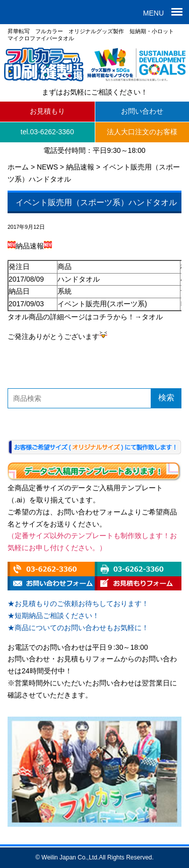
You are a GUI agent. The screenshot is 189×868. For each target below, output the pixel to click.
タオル (152, 317)
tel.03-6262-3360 (47, 132)
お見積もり (47, 111)
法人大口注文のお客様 (142, 132)
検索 (166, 398)
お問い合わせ (142, 111)
